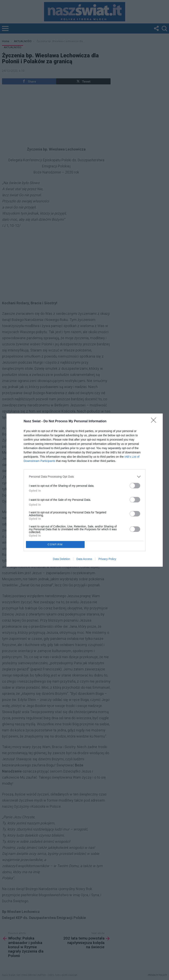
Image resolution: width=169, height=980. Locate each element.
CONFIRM (55, 544)
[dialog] (85, 490)
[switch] (135, 486)
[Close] (155, 421)
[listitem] (85, 477)
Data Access (84, 559)
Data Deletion (62, 559)
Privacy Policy (107, 559)
